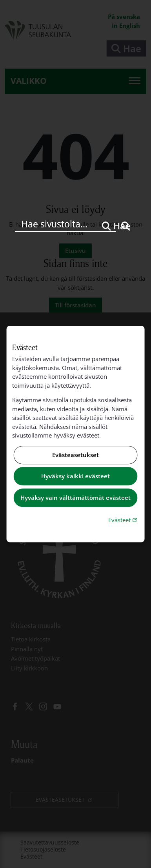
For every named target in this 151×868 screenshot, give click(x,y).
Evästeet (124, 520)
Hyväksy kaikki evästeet (75, 476)
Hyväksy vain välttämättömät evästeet (75, 498)
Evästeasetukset (75, 455)
